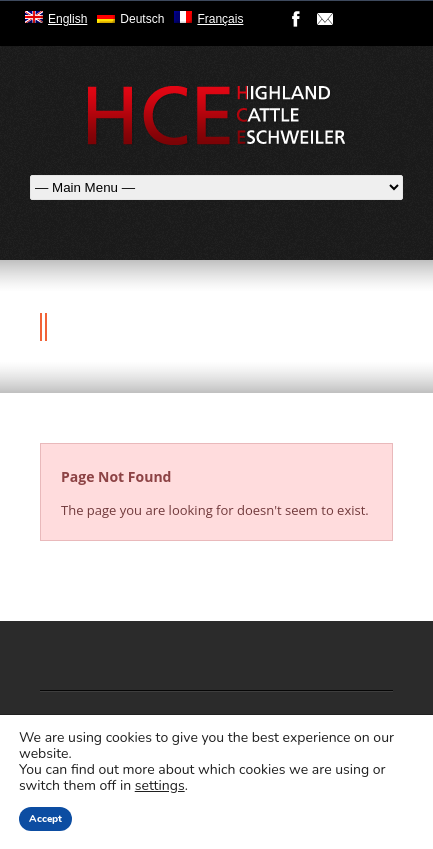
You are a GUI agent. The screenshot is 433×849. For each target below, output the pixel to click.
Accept (45, 819)
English (67, 19)
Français (220, 19)
